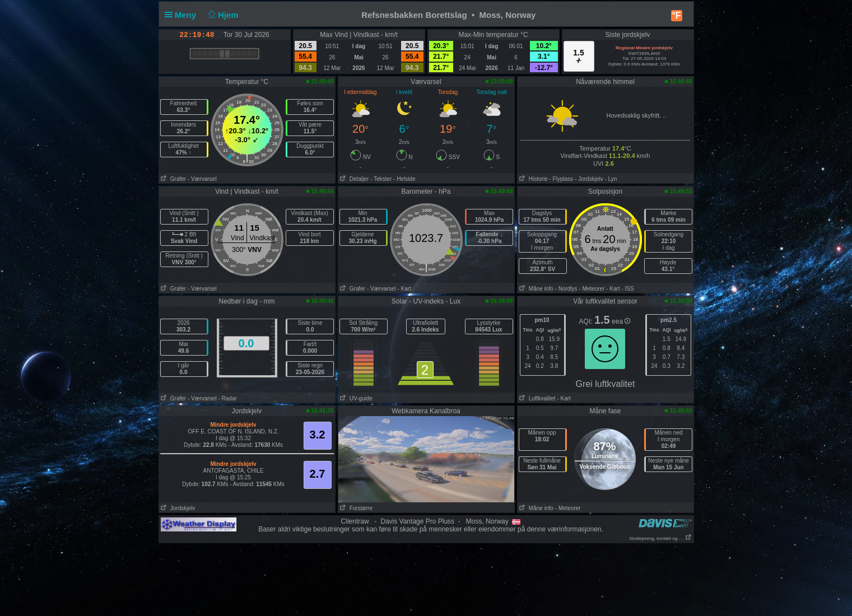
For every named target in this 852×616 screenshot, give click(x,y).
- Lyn (611, 179)
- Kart (404, 289)
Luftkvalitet (537, 398)
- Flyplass (562, 179)
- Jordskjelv (589, 179)
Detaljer (354, 179)
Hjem (222, 15)
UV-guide (355, 398)
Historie (533, 179)
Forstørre (355, 508)
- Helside (404, 179)
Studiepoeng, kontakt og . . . (660, 538)
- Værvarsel (202, 179)
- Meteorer (592, 289)
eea (621, 321)
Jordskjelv (177, 508)
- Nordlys (566, 289)
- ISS (627, 289)
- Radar (227, 398)
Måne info (536, 289)
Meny (183, 15)
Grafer (173, 179)
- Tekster (381, 179)
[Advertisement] (426, 579)
